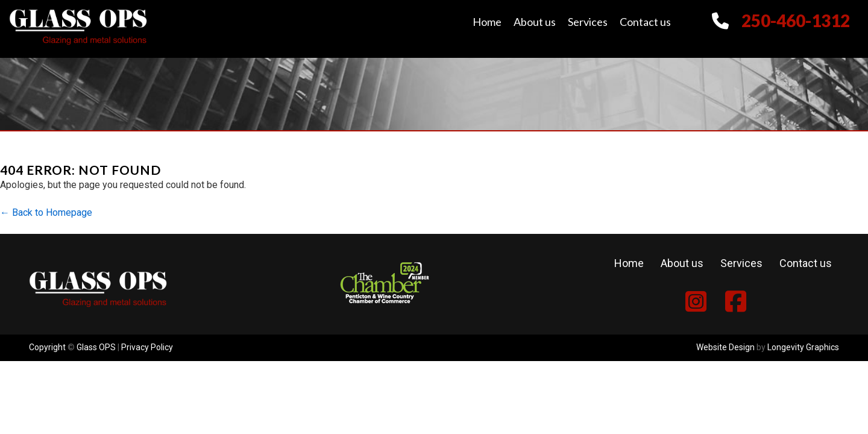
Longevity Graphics (803, 347)
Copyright (47, 347)
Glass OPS (96, 347)
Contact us (645, 22)
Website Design (725, 347)
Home (487, 22)
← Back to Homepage (46, 212)
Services (588, 22)
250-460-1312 (796, 20)
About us (535, 22)
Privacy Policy (147, 347)
